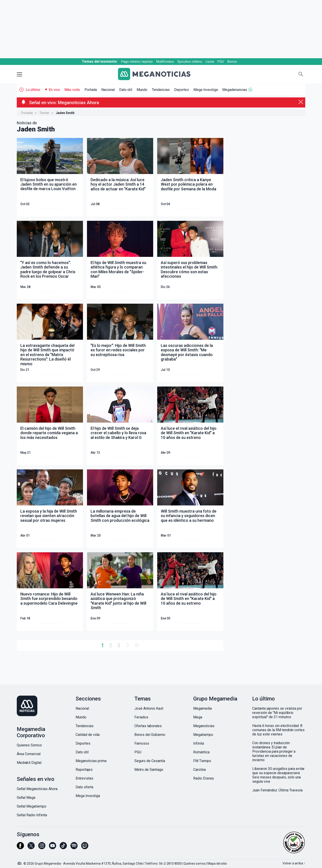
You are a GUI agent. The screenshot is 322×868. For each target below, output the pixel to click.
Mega (198, 717)
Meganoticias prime (91, 761)
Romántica (201, 752)
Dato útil (126, 90)
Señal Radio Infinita (32, 815)
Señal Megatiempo (32, 806)
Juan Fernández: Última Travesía (277, 790)
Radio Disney (204, 778)
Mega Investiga (206, 90)
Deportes (182, 90)
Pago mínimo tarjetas (137, 62)
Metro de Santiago (149, 770)
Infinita (199, 743)
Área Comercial (29, 754)
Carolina (199, 770)
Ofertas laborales (148, 726)
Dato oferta (84, 787)
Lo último (33, 90)
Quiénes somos (195, 864)
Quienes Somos (29, 745)
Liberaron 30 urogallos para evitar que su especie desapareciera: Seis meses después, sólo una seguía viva (278, 775)
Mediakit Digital (29, 763)
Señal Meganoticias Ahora (37, 789)
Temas (44, 113)
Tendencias (161, 90)
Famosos (142, 743)
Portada (91, 90)
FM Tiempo (202, 761)
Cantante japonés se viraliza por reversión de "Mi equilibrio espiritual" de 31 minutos (277, 713)
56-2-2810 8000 (170, 864)
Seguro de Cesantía (150, 761)
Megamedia (202, 708)
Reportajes (84, 770)
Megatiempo (203, 735)
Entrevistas (84, 778)
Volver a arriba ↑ (294, 863)
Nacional (108, 90)
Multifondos (165, 62)
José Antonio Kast (149, 708)
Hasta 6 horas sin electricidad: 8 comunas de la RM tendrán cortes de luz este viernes (278, 730)
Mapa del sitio (217, 864)
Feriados (141, 717)
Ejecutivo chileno (190, 62)
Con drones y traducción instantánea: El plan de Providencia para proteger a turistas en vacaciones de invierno (274, 751)
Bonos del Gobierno (150, 735)
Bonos (232, 62)
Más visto (72, 90)
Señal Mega (26, 798)
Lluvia (210, 62)
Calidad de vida (88, 735)
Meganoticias (204, 726)
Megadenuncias (235, 90)
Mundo (142, 90)
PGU (221, 62)
